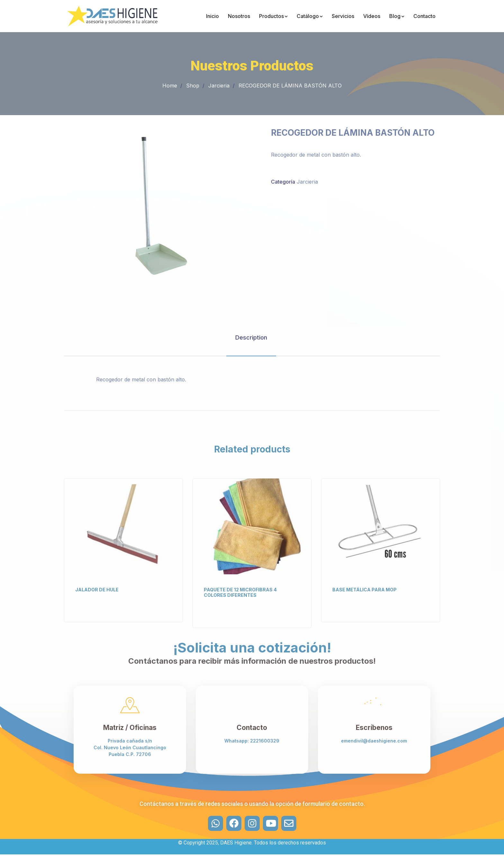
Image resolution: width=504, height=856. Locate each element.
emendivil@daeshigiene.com (374, 741)
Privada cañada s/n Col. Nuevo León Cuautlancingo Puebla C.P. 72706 (130, 747)
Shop (193, 86)
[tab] (251, 338)
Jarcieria (219, 86)
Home (170, 86)
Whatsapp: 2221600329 (252, 741)
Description (251, 337)
